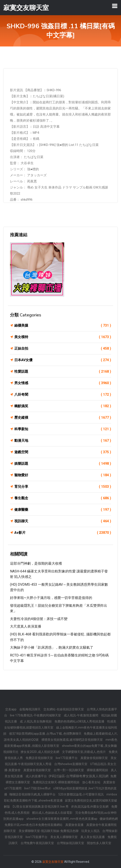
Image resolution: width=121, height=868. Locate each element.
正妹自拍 (63, 349)
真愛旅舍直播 (75, 825)
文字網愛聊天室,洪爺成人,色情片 (84, 752)
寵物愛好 (63, 475)
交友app (11, 709)
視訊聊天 (63, 521)
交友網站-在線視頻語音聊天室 (64, 709)
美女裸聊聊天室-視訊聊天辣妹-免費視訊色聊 (49, 831)
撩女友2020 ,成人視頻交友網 (40, 752)
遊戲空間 (63, 452)
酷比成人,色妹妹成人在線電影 (53, 813)
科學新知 (63, 429)
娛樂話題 (63, 464)
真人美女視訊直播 (93, 837)
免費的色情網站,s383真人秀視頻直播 (80, 721)
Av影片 (63, 533)
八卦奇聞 (63, 395)
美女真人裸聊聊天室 (64, 837)
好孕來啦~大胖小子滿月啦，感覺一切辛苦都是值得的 (51, 598)
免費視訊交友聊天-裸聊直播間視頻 (56, 782)
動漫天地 (63, 441)
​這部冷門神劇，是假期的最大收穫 (36, 563)
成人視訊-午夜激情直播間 (81, 715)
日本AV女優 (63, 360)
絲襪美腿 (63, 326)
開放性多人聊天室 (99, 843)
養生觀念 (63, 498)
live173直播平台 (67, 758)
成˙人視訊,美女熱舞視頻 (36, 721)
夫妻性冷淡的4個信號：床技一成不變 (39, 619)
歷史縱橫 (63, 418)
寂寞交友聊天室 (53, 862)
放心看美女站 (92, 782)
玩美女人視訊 (91, 831)
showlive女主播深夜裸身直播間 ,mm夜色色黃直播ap (62, 819)
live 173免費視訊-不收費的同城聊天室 (36, 715)
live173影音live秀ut (38, 788)
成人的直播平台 (37, 776)
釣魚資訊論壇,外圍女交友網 (90, 807)
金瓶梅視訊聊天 (30, 709)
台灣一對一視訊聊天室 (69, 770)
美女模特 (63, 337)
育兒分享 (63, 487)
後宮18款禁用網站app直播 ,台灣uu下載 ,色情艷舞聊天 (45, 734)
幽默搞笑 (63, 406)
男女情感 (63, 383)
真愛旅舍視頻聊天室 (94, 758)
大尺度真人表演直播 (26, 626)
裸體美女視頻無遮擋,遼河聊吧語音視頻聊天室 (72, 740)
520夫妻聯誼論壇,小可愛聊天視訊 (81, 794)
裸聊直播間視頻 (98, 770)
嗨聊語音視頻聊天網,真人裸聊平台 (33, 794)
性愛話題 (63, 372)
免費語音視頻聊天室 (40, 758)
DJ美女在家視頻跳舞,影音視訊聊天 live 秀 (41, 807)
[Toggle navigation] (115, 6)
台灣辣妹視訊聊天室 (71, 843)
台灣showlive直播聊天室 (71, 764)
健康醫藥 (63, 510)
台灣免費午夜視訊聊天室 (38, 843)
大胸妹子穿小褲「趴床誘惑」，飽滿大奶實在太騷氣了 (52, 647)
